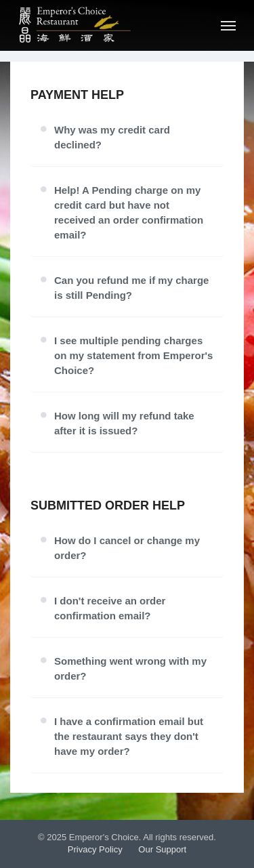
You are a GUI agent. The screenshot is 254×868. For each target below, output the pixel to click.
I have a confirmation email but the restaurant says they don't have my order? (129, 736)
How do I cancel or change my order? (127, 548)
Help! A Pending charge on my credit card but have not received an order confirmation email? (129, 212)
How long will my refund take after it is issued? (124, 423)
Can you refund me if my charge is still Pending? (131, 288)
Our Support (162, 849)
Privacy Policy (95, 849)
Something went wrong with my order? (130, 668)
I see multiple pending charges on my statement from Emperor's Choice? (133, 355)
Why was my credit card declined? (112, 137)
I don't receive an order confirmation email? (110, 608)
